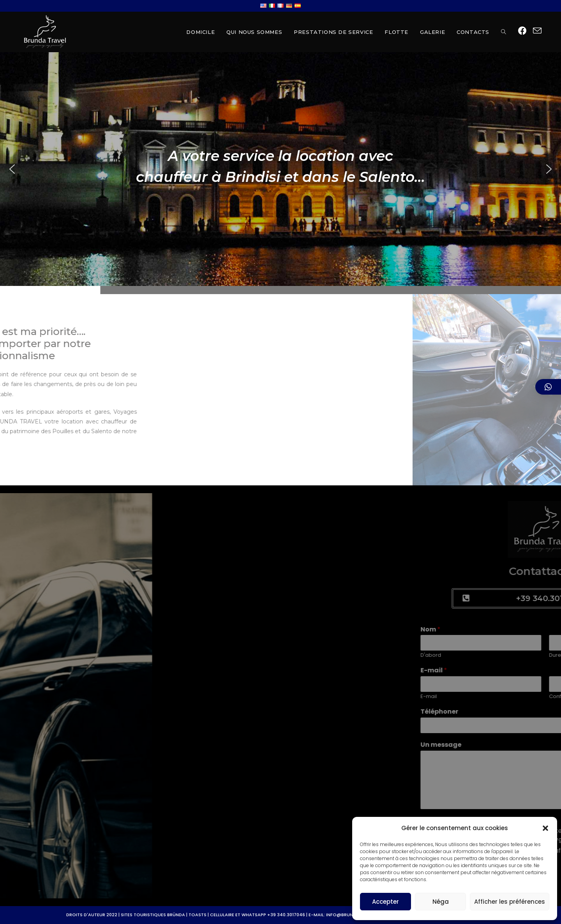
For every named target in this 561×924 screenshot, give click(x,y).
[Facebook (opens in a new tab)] (522, 31)
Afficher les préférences (510, 902)
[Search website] (504, 32)
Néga (441, 902)
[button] (545, 828)
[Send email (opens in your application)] (537, 31)
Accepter (385, 902)
